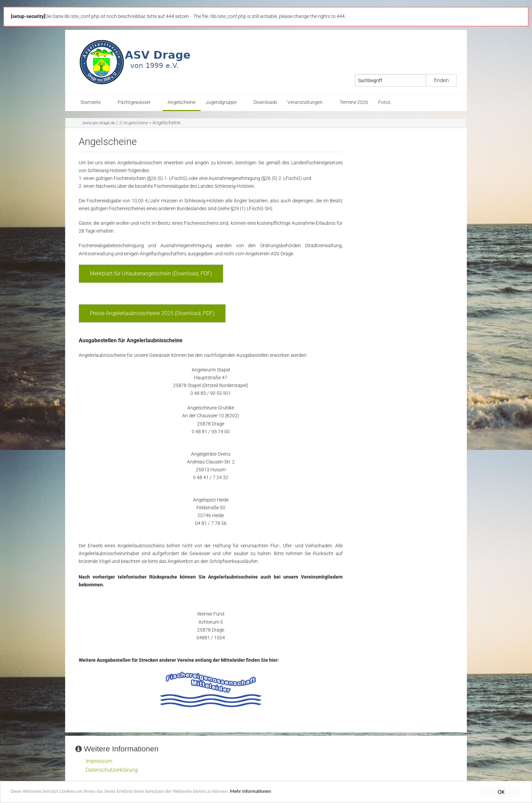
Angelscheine (182, 102)
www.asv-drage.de (99, 123)
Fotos (384, 102)
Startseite (91, 102)
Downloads (265, 102)
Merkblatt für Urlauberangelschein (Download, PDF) (151, 273)
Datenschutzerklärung (112, 770)
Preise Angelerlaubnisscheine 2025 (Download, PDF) (152, 313)
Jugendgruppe (221, 102)
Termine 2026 (354, 102)
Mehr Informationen (290, 794)
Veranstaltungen (305, 102)
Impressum (99, 761)
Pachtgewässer (134, 102)
